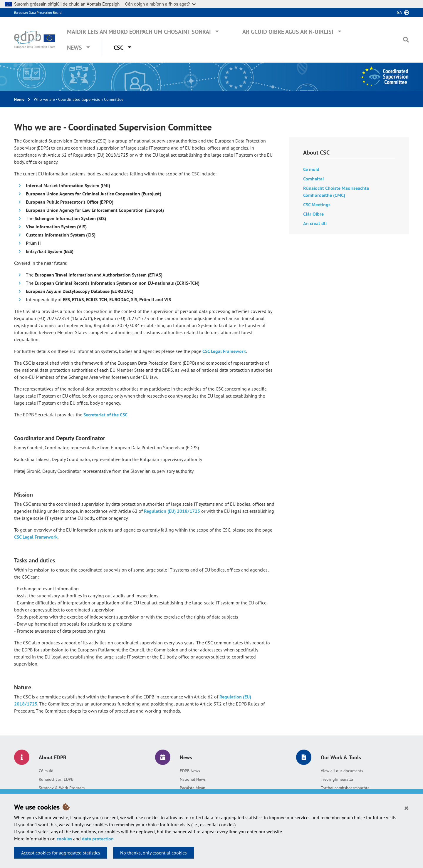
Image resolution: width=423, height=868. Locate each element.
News (74, 48)
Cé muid (311, 169)
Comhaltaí (313, 179)
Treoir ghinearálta (337, 779)
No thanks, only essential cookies (153, 853)
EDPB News (190, 771)
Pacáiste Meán (193, 788)
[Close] (406, 808)
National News (193, 779)
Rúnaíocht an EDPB (56, 779)
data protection (98, 839)
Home (19, 99)
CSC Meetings (317, 205)
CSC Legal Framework (224, 351)
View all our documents (342, 771)
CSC (119, 48)
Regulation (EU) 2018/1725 (172, 511)
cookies (64, 839)
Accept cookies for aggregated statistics (61, 853)
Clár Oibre (313, 214)
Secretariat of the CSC (105, 415)
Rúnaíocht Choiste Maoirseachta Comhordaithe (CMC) (336, 192)
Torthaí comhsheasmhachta (345, 788)
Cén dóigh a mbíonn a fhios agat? (160, 4)
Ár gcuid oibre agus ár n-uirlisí (288, 32)
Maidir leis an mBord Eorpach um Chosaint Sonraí (139, 32)
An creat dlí (315, 223)
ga (399, 12)
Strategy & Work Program (62, 788)
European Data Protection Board (38, 12)
